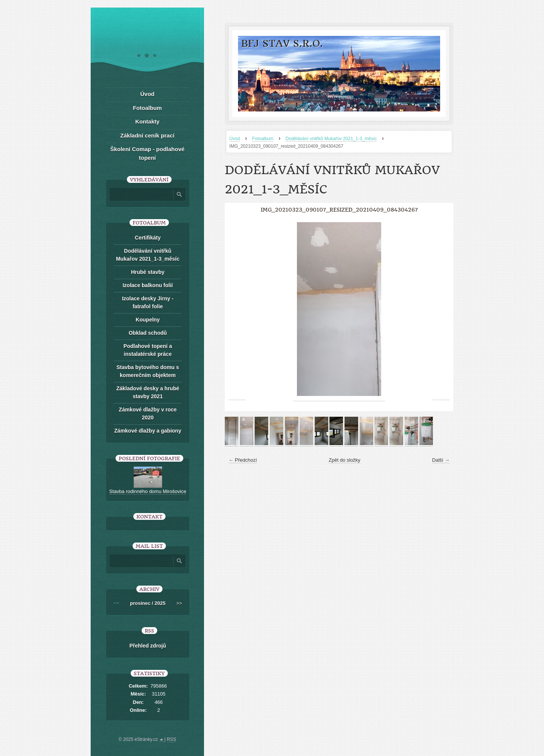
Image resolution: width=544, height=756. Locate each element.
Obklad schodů (148, 333)
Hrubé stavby (148, 272)
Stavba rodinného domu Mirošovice (148, 491)
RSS (172, 739)
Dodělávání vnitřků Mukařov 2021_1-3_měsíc (331, 139)
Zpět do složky (345, 460)
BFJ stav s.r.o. (282, 44)
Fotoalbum (263, 139)
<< (116, 603)
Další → (441, 460)
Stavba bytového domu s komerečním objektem (148, 371)
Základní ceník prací (147, 135)
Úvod (235, 139)
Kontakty (147, 121)
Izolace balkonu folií (148, 285)
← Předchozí (243, 460)
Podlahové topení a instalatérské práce (148, 350)
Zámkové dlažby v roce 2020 (148, 414)
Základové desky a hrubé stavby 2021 (148, 392)
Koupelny (148, 320)
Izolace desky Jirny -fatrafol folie (148, 302)
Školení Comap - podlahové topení (148, 153)
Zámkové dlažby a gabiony (148, 431)
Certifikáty (148, 238)
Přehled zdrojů (148, 646)
